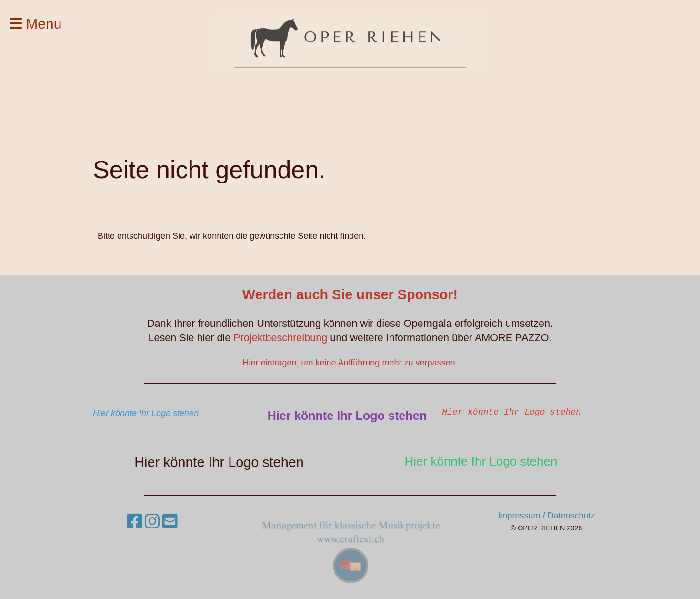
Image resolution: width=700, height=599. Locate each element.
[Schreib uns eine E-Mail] (170, 522)
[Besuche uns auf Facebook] (135, 522)
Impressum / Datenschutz (546, 516)
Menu (35, 24)
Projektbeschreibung (282, 338)
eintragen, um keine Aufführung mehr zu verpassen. (350, 363)
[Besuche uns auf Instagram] (152, 522)
